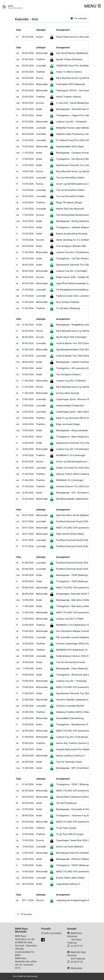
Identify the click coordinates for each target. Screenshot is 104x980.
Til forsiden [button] (25, 914)
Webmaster (77, 968)
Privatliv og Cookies (51, 933)
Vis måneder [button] (79, 18)
